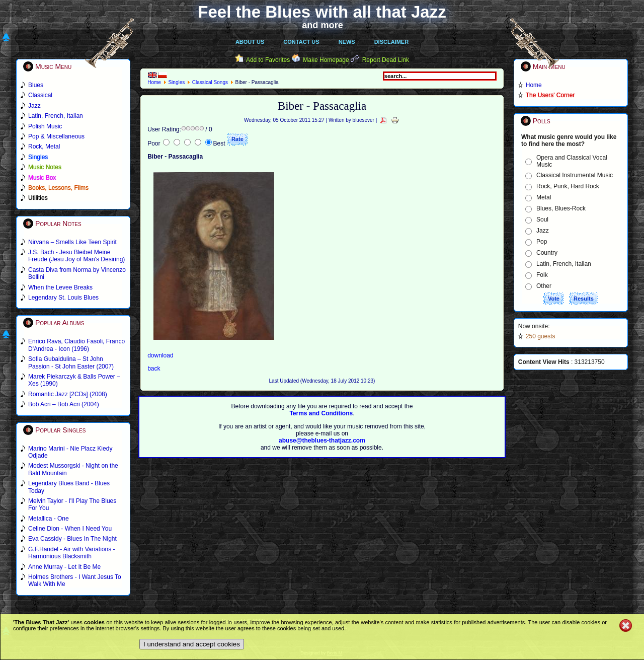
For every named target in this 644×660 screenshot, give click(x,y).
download (160, 355)
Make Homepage (326, 60)
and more (323, 25)
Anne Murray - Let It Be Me (64, 567)
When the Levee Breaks (60, 287)
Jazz (543, 231)
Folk (542, 275)
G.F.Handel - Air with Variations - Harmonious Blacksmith (72, 553)
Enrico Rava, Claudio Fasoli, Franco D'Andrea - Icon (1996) (76, 345)
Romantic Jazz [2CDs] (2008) (68, 394)
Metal (544, 197)
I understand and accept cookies (192, 644)
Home (154, 82)
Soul (542, 219)
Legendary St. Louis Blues (63, 298)
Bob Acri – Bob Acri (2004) (64, 404)
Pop (542, 242)
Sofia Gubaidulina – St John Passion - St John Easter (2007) (71, 362)
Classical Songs (210, 82)
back (154, 369)
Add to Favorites (268, 60)
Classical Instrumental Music (575, 175)
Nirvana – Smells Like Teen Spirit (72, 242)
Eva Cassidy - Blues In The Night (72, 539)
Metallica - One (49, 519)
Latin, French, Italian (564, 264)
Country (547, 253)
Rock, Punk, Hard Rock (568, 186)
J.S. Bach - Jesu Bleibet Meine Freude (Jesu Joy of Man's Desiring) (76, 256)
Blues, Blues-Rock (561, 208)
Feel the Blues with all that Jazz (322, 12)
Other (544, 286)
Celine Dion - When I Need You (70, 529)
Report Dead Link (386, 60)
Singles (176, 82)
